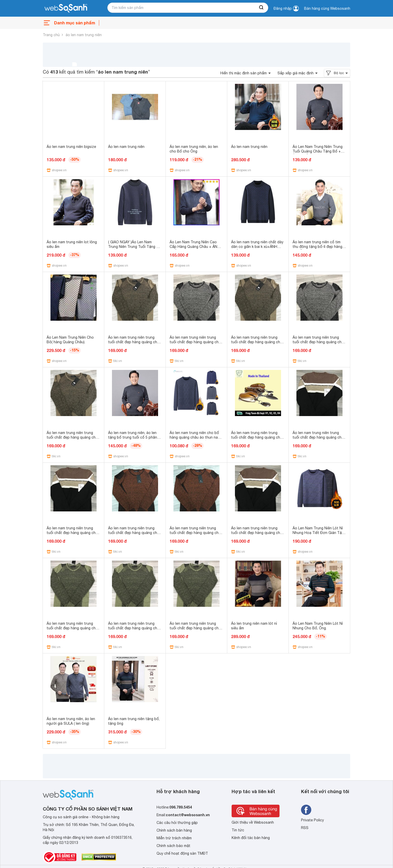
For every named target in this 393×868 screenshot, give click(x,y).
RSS (305, 828)
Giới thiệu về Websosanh (253, 822)
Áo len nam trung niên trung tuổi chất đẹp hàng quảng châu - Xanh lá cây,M (135, 628)
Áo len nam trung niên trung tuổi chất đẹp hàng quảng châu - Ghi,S (319, 342)
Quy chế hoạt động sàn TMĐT (182, 853)
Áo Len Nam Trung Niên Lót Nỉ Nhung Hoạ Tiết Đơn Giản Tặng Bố (319, 533)
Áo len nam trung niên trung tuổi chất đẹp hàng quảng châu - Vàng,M (73, 437)
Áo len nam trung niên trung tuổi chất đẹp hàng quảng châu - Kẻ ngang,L (258, 533)
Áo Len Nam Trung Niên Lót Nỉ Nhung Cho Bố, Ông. (318, 626)
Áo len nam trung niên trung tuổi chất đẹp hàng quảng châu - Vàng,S (135, 342)
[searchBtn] (262, 8)
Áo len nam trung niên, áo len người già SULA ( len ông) (71, 721)
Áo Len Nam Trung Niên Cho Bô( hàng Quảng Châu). (70, 340)
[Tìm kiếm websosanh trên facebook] (306, 810)
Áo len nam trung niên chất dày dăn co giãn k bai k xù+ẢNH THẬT (257, 247)
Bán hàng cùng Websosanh (327, 8)
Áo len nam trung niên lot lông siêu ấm (72, 244)
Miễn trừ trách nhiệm (174, 838)
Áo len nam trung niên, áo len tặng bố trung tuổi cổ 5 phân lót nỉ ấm (133, 437)
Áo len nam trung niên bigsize (71, 147)
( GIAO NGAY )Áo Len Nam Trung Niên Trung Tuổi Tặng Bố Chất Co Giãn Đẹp (135, 247)
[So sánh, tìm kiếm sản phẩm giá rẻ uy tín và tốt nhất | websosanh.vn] (66, 8)
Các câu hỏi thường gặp (177, 823)
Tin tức (238, 830)
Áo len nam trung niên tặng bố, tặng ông (134, 721)
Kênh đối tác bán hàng (251, 838)
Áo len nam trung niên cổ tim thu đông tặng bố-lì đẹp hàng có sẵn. (317, 247)
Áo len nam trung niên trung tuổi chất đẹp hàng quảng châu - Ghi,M (196, 342)
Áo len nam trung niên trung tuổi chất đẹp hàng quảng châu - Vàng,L (258, 342)
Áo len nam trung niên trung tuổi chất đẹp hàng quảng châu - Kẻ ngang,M (319, 437)
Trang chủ (51, 35)
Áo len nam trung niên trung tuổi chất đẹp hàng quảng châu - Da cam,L (196, 533)
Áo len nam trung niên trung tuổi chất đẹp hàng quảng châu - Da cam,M (258, 437)
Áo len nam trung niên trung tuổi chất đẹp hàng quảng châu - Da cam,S (135, 533)
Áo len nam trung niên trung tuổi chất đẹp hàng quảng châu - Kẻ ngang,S (73, 533)
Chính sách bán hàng (174, 830)
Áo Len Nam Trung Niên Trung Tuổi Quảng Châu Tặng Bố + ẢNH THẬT (318, 151)
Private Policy (312, 820)
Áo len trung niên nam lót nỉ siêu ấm (254, 626)
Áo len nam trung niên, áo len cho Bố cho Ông (194, 149)
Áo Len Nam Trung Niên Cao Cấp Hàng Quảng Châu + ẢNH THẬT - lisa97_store (195, 247)
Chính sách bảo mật (173, 846)
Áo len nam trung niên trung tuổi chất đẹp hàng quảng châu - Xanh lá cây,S (196, 628)
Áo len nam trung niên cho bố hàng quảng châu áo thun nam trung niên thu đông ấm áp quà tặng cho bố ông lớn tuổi (196, 440)
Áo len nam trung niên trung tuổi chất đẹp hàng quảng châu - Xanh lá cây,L (73, 628)
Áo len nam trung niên (126, 147)
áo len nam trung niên (84, 35)
